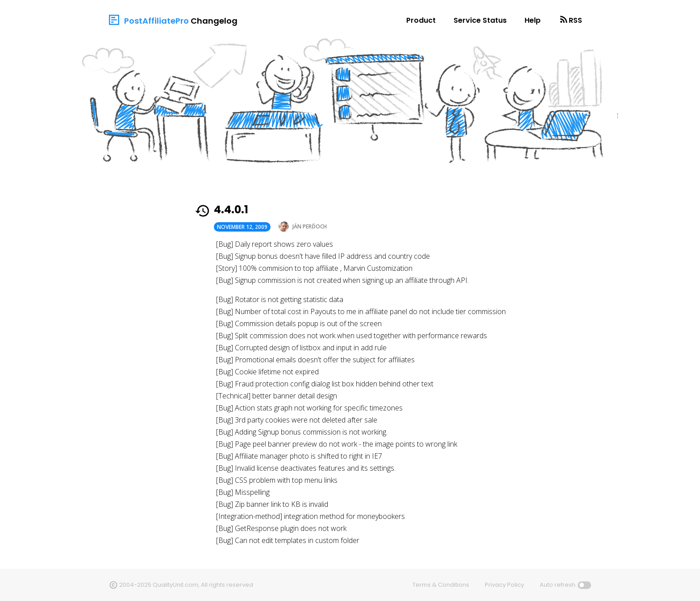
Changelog (214, 21)
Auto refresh (558, 585)
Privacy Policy (504, 585)
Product (421, 20)
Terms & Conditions (441, 585)
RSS (575, 20)
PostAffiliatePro (156, 21)
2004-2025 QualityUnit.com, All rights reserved (186, 585)
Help (533, 20)
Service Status (480, 20)
